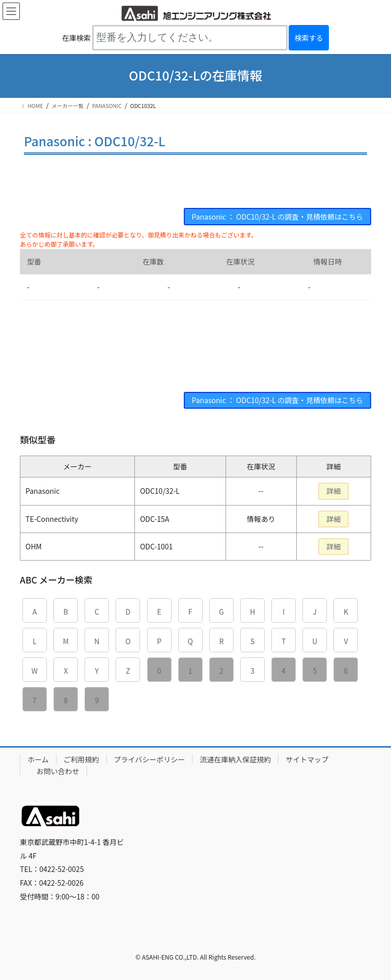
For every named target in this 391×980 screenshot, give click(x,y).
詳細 (333, 491)
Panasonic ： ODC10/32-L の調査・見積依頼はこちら (277, 217)
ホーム (38, 759)
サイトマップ (307, 759)
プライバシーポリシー (150, 759)
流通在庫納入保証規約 (235, 759)
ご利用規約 (81, 759)
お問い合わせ (58, 771)
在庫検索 (76, 38)
